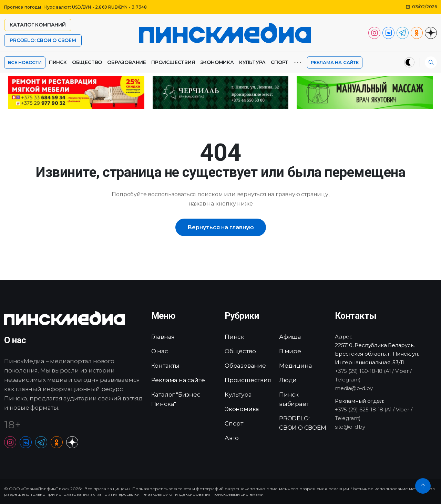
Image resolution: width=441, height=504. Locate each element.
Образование (127, 62)
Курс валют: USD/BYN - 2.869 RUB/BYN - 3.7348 (96, 7)
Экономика (217, 62)
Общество (87, 62)
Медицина (295, 366)
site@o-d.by (350, 427)
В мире (290, 351)
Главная (163, 337)
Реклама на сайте (335, 62)
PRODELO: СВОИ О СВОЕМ (43, 40)
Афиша (290, 337)
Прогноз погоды (23, 7)
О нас (160, 351)
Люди (288, 380)
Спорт (280, 62)
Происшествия (173, 62)
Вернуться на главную (221, 227)
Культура (252, 62)
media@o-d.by (354, 388)
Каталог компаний (38, 25)
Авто (232, 438)
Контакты (165, 366)
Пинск (58, 62)
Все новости (25, 62)
